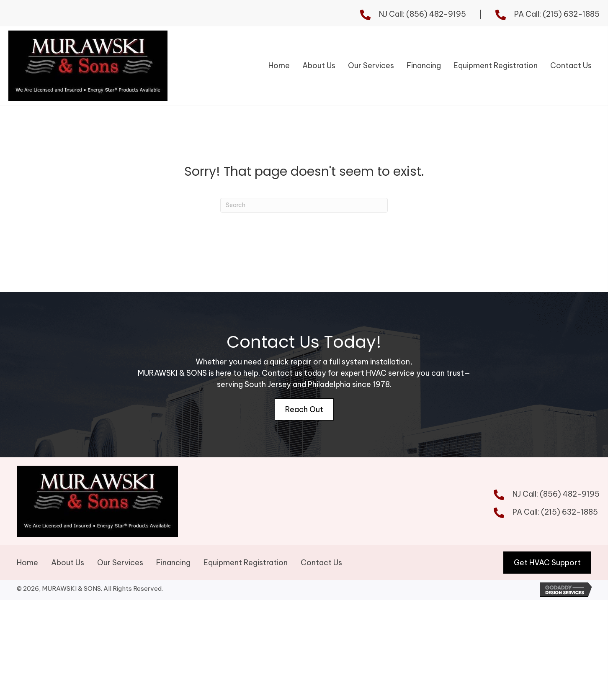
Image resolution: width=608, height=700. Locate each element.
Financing (173, 569)
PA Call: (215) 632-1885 (557, 14)
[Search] (304, 209)
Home (27, 569)
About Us (68, 569)
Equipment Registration (246, 569)
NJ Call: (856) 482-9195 (423, 14)
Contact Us (322, 569)
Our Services (120, 569)
